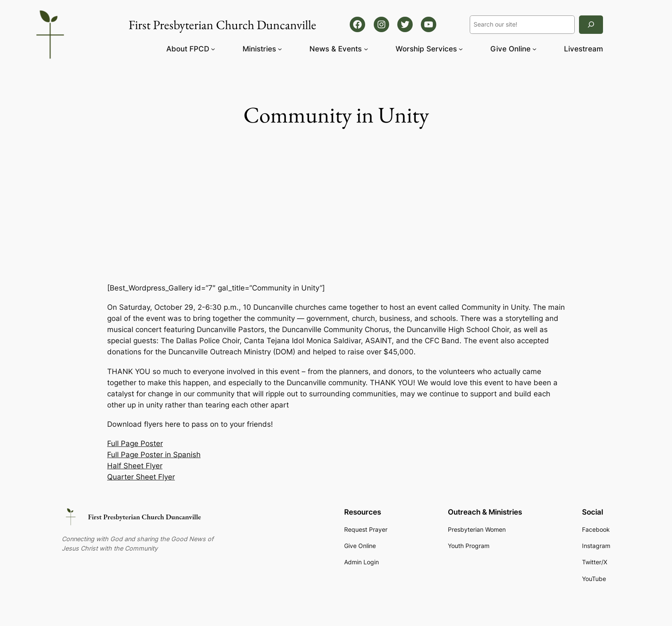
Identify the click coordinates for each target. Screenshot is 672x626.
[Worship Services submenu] (461, 49)
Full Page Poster (135, 443)
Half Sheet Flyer (135, 466)
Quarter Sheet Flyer (141, 477)
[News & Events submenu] (366, 49)
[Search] (591, 25)
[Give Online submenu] (534, 49)
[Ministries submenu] (280, 49)
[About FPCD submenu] (213, 49)
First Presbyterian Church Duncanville (144, 517)
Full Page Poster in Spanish (154, 455)
